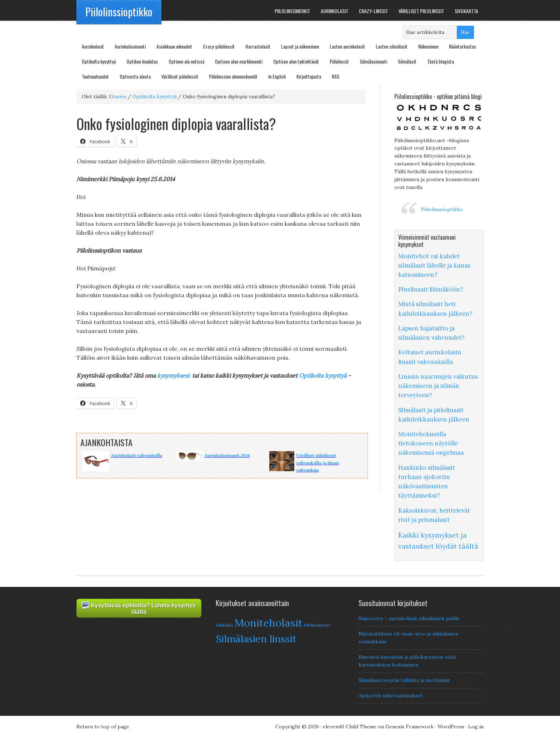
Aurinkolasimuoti (130, 46)
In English (277, 76)
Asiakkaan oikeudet (174, 46)
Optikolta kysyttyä (99, 61)
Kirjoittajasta (309, 76)
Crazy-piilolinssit (219, 46)
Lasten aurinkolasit (347, 46)
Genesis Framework (409, 727)
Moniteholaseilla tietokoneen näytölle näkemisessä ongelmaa (431, 443)
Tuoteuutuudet (95, 76)
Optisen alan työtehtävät (296, 61)
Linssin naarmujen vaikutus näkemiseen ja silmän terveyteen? (438, 386)
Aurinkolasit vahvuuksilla (136, 455)
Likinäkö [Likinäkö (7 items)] (224, 625)
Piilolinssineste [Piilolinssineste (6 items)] (317, 625)
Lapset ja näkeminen (300, 46)
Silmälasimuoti (373, 61)
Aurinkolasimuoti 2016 (227, 455)
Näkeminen (428, 46)
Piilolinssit (339, 61)
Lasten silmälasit (392, 46)
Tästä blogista (441, 61)
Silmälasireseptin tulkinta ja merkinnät (404, 680)
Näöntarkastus (462, 46)
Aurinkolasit (93, 46)
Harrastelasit (258, 46)
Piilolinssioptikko (119, 12)
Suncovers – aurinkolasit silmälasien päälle (409, 618)
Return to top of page (103, 727)
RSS (336, 76)
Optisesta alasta (135, 76)
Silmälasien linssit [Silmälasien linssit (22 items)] (256, 639)
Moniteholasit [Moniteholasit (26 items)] (268, 623)
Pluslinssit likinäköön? (431, 289)
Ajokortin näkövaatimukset (391, 695)
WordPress (451, 727)
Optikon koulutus (142, 61)
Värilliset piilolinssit (180, 76)
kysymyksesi (173, 375)
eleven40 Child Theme (350, 727)
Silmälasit (407, 61)
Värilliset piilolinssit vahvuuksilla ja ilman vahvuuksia (317, 463)
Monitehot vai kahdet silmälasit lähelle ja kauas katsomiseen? (434, 265)
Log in (476, 727)
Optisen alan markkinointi (239, 61)
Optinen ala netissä (186, 61)
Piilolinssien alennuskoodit (233, 76)
